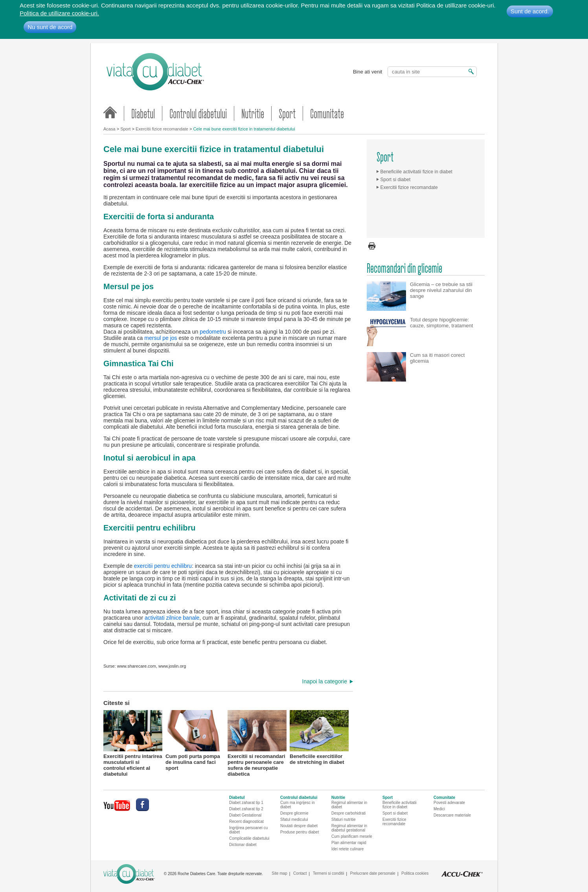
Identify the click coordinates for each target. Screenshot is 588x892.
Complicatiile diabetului (249, 838)
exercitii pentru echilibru (163, 566)
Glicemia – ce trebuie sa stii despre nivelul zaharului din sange (441, 290)
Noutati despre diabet (299, 826)
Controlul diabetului (198, 113)
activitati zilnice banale (172, 618)
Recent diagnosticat (246, 821)
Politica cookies (415, 873)
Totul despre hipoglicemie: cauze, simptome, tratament (441, 323)
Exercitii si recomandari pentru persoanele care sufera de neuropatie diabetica (257, 740)
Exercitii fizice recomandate (162, 129)
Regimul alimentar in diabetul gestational (349, 828)
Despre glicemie (294, 813)
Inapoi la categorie (325, 681)
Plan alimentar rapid (349, 843)
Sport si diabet (396, 180)
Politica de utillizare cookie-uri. (59, 13)
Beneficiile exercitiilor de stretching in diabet (319, 738)
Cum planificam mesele (352, 836)
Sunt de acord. (530, 11)
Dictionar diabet (243, 845)
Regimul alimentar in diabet (349, 805)
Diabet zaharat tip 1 (246, 803)
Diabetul (143, 113)
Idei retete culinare (347, 849)
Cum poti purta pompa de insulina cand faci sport (195, 740)
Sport (287, 113)
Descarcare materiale (452, 815)
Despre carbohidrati (348, 813)
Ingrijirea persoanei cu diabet (248, 830)
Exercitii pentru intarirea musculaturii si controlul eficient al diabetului (133, 740)
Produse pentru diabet (300, 832)
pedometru (213, 332)
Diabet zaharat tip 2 (246, 809)
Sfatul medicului (294, 820)
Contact (300, 873)
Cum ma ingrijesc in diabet (298, 805)
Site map (279, 873)
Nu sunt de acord (50, 27)
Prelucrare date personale (373, 873)
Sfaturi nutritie (344, 820)
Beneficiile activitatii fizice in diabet (416, 172)
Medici (439, 809)
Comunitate (327, 113)
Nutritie (253, 113)
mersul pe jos (161, 338)
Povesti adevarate (449, 803)
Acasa (109, 129)
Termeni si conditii (328, 873)
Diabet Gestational (245, 815)
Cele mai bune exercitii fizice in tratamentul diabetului (244, 129)
